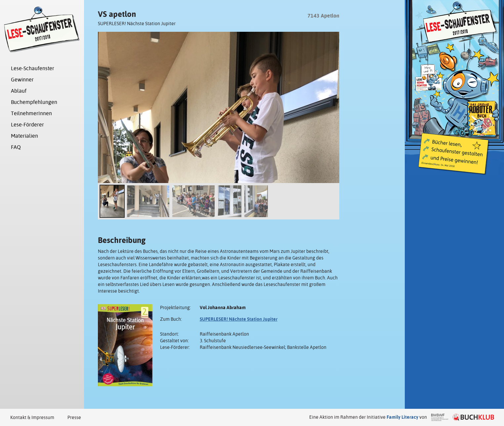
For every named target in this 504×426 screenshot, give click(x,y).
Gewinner (22, 80)
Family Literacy (402, 417)
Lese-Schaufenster (33, 68)
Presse (74, 417)
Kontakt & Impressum (32, 417)
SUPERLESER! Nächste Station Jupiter (239, 319)
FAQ (16, 147)
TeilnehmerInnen (31, 113)
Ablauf (19, 91)
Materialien (24, 136)
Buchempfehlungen (34, 102)
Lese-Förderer (27, 125)
